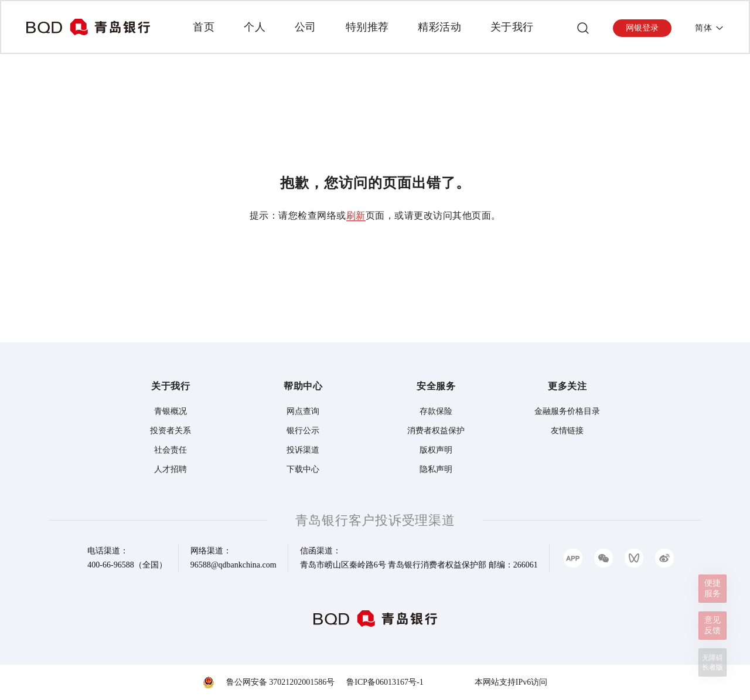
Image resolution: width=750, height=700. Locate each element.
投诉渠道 (303, 450)
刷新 (356, 215)
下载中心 (303, 469)
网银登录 (642, 28)
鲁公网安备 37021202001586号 (281, 682)
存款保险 (436, 411)
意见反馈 (712, 625)
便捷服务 (712, 588)
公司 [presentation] (306, 27)
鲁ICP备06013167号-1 (385, 682)
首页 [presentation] (204, 27)
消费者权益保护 (436, 431)
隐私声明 (436, 469)
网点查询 (303, 411)
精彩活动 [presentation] (439, 27)
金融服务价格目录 (567, 411)
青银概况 (171, 411)
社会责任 (171, 450)
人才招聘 (171, 469)
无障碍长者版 (712, 662)
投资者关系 (171, 431)
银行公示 (303, 431)
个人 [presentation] (255, 27)
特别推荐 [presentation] (367, 27)
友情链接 (567, 431)
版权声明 (436, 450)
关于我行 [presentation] (512, 27)
